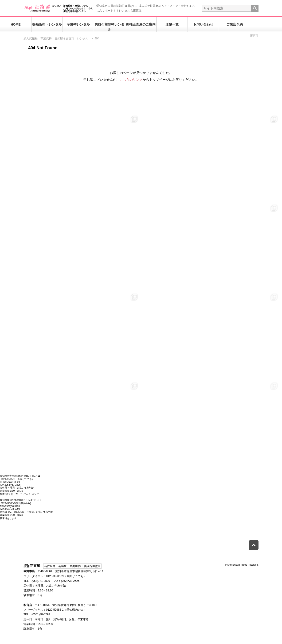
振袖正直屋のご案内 (141, 24)
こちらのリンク (131, 80)
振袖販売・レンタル (47, 24)
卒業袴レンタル (78, 24)
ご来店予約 (235, 24)
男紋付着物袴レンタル (110, 27)
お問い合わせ (203, 24)
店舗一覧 (172, 24)
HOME (16, 24)
